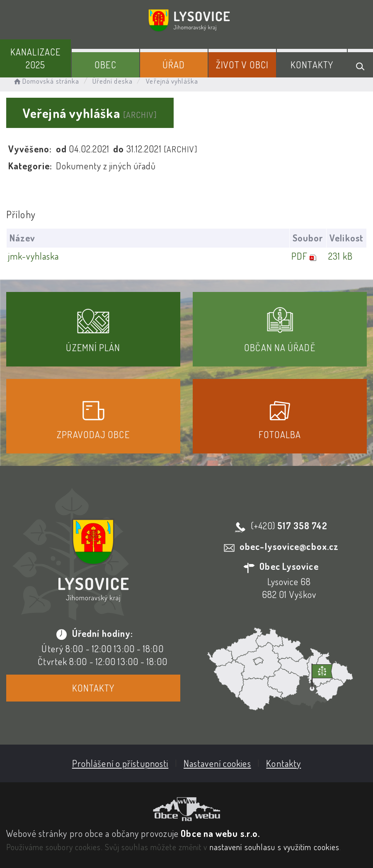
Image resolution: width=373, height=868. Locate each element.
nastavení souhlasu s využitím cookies (275, 847)
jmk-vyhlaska (34, 256)
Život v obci (242, 65)
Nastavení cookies (217, 763)
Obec (105, 65)
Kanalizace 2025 (35, 58)
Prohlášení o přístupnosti (120, 763)
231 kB (340, 256)
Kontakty (312, 65)
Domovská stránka (46, 81)
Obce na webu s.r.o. (220, 833)
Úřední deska (113, 81)
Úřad (174, 65)
